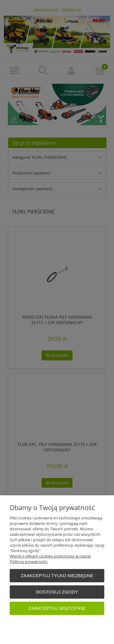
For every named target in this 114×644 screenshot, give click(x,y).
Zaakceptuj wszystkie (57, 608)
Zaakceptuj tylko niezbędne (57, 576)
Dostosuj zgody (57, 592)
